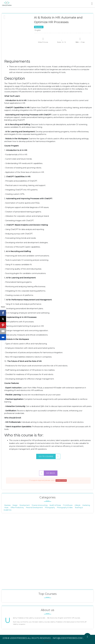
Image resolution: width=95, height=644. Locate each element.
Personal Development (34, 508)
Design (15, 505)
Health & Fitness (55, 505)
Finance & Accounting (40, 505)
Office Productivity (17, 508)
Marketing (86, 505)
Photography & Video (65, 508)
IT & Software (68, 505)
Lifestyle (77, 505)
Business (7, 505)
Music (6, 508)
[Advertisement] (48, 52)
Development (25, 505)
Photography (50, 508)
